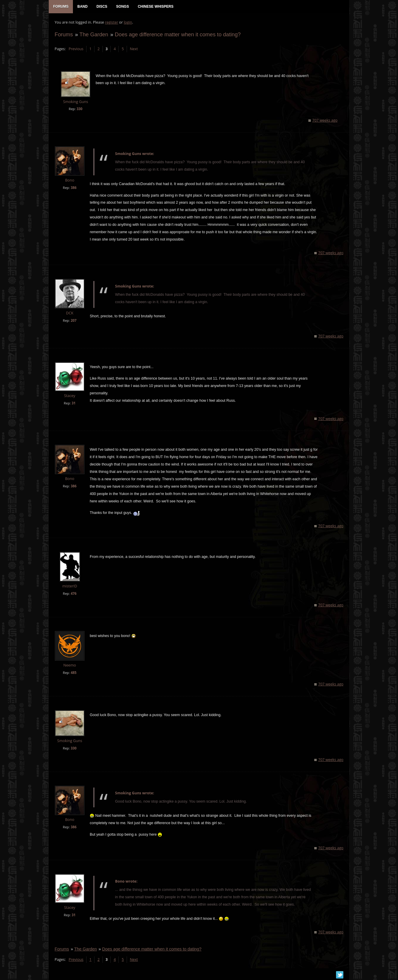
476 (74, 593)
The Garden (94, 34)
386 (74, 188)
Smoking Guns (76, 102)
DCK (70, 313)
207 (74, 320)
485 (74, 673)
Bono (70, 180)
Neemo (70, 665)
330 (79, 109)
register (112, 22)
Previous (76, 49)
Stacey (70, 396)
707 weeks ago (325, 120)
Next (134, 49)
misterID (70, 586)
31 (74, 403)
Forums (64, 34)
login (128, 22)
